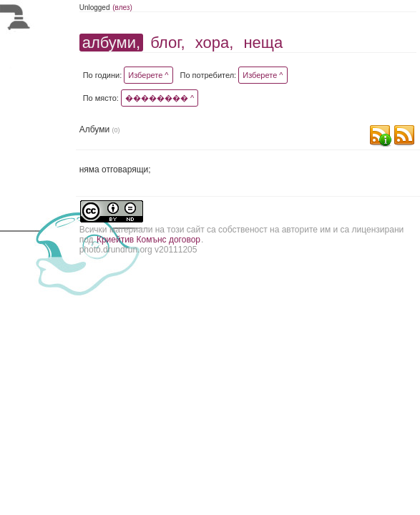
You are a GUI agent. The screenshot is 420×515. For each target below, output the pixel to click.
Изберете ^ (148, 75)
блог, (167, 43)
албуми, (111, 43)
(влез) (122, 8)
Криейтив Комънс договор (148, 240)
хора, (215, 43)
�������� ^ (160, 98)
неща (263, 43)
